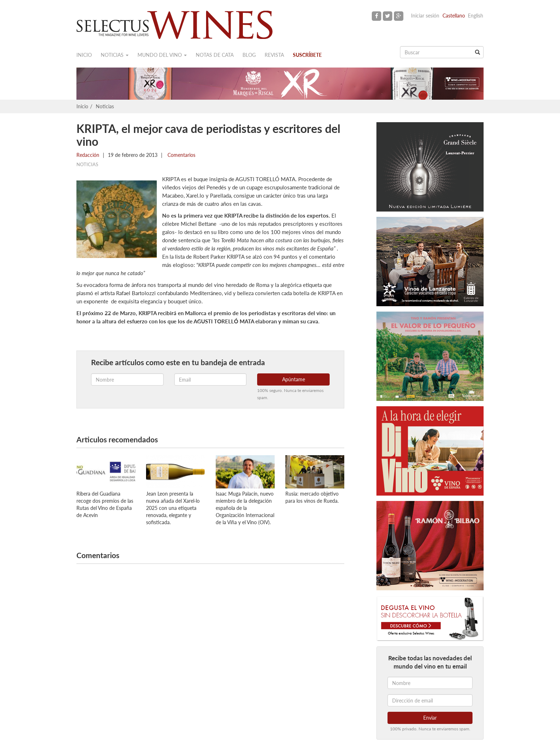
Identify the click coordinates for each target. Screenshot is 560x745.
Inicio (84, 55)
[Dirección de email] (430, 700)
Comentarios (181, 155)
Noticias (115, 55)
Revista (274, 55)
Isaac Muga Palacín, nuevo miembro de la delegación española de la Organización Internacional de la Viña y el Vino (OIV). (245, 508)
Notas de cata (215, 55)
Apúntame (294, 379)
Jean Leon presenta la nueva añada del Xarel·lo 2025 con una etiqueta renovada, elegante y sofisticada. (173, 508)
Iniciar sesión (425, 16)
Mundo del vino (162, 55)
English (476, 16)
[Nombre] (430, 683)
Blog (249, 55)
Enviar (430, 718)
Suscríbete (307, 55)
